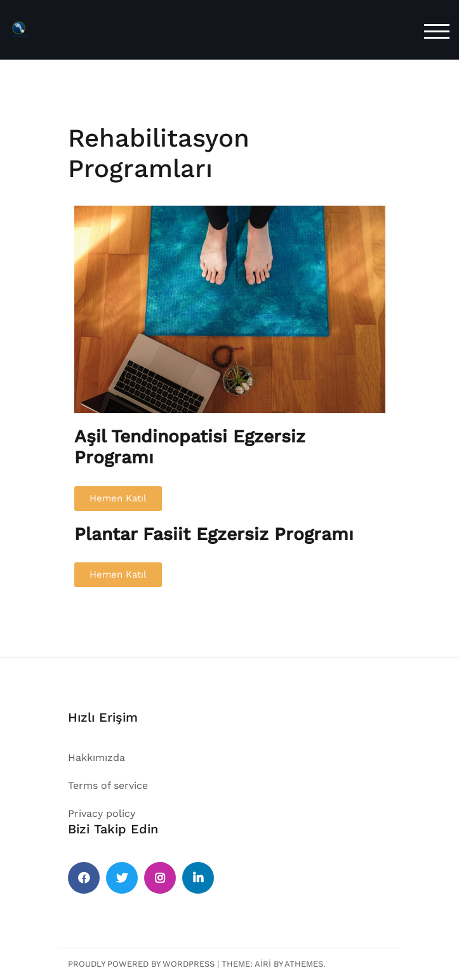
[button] (118, 499)
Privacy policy (102, 813)
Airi (263, 964)
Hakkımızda (96, 758)
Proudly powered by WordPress (141, 964)
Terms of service (108, 785)
